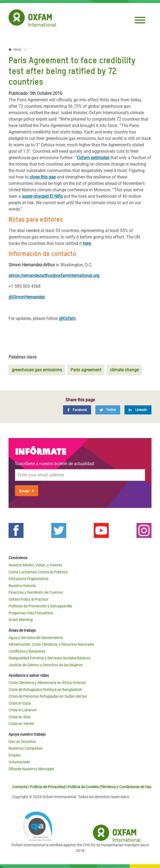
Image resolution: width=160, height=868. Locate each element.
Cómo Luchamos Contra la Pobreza (38, 572)
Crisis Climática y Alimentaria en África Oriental (47, 683)
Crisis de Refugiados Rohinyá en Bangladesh (45, 690)
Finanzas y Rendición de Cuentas (36, 592)
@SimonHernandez (27, 297)
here (87, 243)
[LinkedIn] (138, 410)
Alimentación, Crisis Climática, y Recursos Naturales (51, 644)
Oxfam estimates (93, 158)
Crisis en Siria (19, 717)
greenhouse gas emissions (37, 370)
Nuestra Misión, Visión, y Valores (35, 565)
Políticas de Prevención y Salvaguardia (40, 606)
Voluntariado (19, 762)
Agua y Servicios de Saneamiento (36, 638)
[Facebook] (77, 410)
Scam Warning (21, 620)
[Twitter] (108, 410)
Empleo (15, 755)
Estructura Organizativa (28, 579)
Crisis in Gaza (20, 703)
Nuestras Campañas (26, 748)
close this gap (42, 177)
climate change (124, 370)
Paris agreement (86, 370)
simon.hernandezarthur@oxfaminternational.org (54, 276)
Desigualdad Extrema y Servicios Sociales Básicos (49, 658)
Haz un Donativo (22, 742)
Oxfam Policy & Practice (28, 599)
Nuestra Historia (22, 586)
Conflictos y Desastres (27, 651)
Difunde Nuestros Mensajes (31, 769)
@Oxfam (67, 318)
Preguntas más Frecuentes (31, 613)
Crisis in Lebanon (23, 710)
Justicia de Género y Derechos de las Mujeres (46, 665)
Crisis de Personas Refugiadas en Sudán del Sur (48, 696)
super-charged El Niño (42, 196)
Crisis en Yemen (22, 724)
